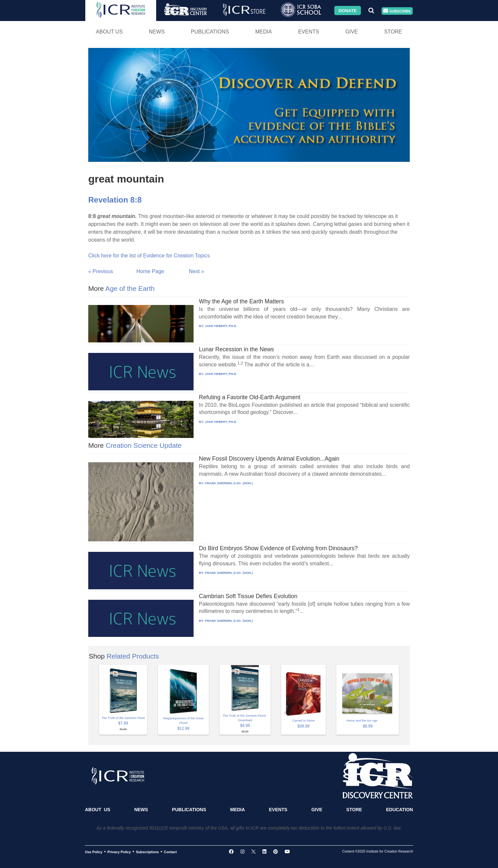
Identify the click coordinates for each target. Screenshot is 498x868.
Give (352, 32)
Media (264, 32)
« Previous (101, 271)
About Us (109, 32)
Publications (210, 32)
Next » (197, 271)
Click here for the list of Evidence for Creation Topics (149, 256)
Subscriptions (147, 852)
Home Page (150, 271)
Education (400, 810)
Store (393, 32)
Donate (348, 10)
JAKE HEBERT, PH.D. (221, 326)
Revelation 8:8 (115, 200)
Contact (170, 852)
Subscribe (397, 11)
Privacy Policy (119, 852)
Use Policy (94, 852)
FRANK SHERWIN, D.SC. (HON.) (229, 483)
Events (309, 32)
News (157, 32)
